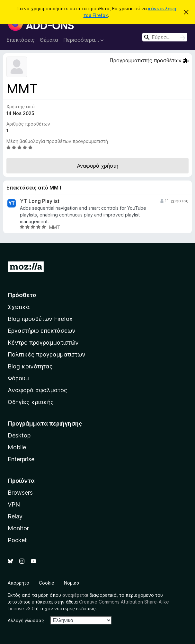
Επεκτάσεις (21, 40)
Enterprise (21, 459)
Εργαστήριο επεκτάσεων (42, 331)
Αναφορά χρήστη (98, 166)
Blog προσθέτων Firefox (40, 319)
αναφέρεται (75, 595)
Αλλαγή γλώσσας (26, 620)
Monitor (18, 528)
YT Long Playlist (40, 201)
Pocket (17, 540)
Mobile (17, 447)
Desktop (19, 435)
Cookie (47, 583)
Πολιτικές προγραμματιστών (47, 354)
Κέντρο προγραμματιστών (43, 343)
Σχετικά (19, 307)
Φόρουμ (18, 378)
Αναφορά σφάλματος (37, 390)
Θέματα (49, 40)
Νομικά (72, 583)
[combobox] (165, 37)
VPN (14, 504)
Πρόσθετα (22, 295)
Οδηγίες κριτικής (31, 402)
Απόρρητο (18, 583)
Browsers (20, 493)
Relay (15, 516)
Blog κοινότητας (30, 366)
